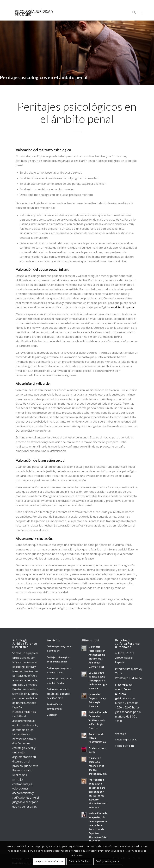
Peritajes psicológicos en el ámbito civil (59, 648)
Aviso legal (121, 734)
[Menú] (140, 13)
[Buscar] (132, 13)
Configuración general (108, 861)
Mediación (52, 715)
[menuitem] (132, 13)
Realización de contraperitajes (55, 706)
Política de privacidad (126, 740)
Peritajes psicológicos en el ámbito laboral (59, 670)
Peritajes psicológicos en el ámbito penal (58, 659)
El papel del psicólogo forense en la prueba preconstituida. (98, 766)
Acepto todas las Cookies (49, 861)
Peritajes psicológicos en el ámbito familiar (59, 681)
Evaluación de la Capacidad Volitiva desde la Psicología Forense (98, 720)
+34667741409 (138, 678)
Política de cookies (125, 746)
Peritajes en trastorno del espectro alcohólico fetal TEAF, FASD (59, 694)
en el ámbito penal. (123, 307)
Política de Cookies (79, 861)
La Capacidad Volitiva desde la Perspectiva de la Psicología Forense (98, 680)
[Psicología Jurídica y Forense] (34, 13)
